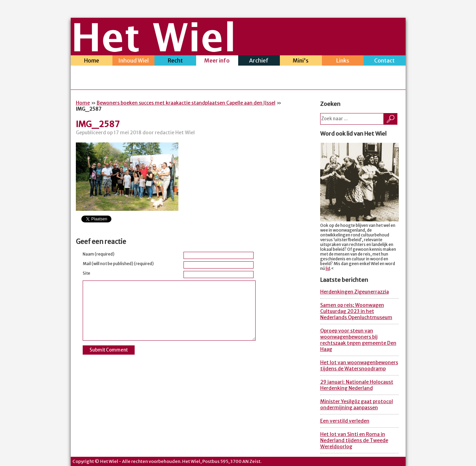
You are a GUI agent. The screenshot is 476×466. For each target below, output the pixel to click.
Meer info (217, 61)
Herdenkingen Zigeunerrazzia (355, 292)
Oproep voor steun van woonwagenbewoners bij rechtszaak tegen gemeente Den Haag (358, 340)
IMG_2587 (98, 124)
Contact (385, 61)
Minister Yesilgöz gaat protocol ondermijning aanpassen (357, 405)
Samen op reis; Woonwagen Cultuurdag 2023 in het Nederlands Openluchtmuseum (356, 311)
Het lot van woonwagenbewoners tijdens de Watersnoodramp (359, 366)
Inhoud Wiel (133, 61)
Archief (259, 61)
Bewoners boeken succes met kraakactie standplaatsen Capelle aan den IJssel (186, 103)
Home (92, 61)
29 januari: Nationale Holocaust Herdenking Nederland (357, 385)
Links (343, 61)
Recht (175, 61)
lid (328, 269)
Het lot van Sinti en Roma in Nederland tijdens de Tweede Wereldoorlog (354, 440)
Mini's (301, 61)
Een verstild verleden (345, 421)
